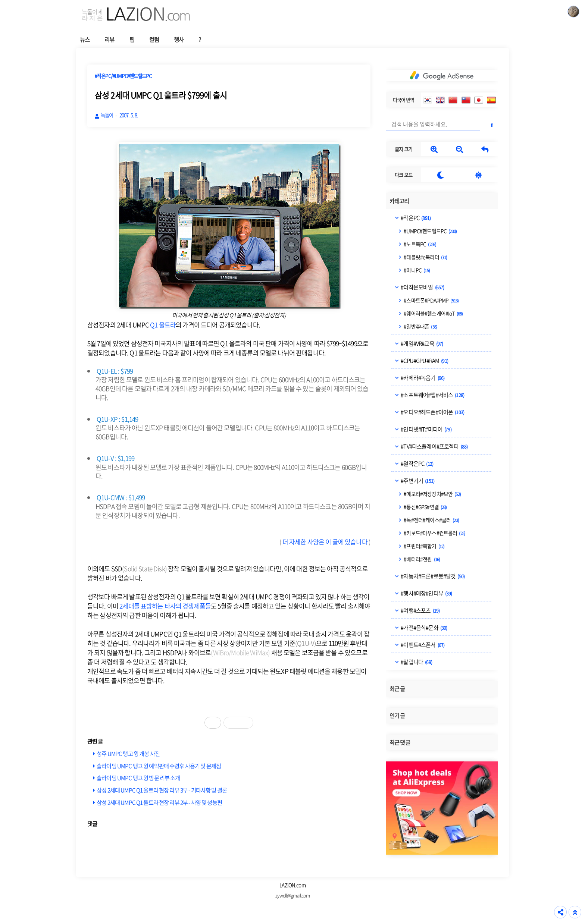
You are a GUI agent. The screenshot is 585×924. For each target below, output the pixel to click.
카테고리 (399, 201)
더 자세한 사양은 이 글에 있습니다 (325, 542)
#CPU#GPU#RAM (424, 361)
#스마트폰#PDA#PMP (431, 300)
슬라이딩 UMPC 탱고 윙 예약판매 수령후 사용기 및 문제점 (159, 766)
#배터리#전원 (421, 559)
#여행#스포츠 (420, 610)
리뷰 (109, 39)
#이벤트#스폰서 (422, 645)
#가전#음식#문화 (423, 628)
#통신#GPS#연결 (425, 507)
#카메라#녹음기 (422, 378)
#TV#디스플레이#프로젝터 (434, 446)
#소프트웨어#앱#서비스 (432, 395)
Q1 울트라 (163, 325)
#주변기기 (417, 481)
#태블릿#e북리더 (425, 257)
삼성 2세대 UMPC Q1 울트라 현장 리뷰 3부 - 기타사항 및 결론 (162, 790)
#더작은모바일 (422, 287)
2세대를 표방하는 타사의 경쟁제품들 (165, 606)
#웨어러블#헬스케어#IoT (433, 313)
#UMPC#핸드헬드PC (430, 231)
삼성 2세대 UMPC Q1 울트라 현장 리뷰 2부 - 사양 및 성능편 (159, 802)
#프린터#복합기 (424, 546)
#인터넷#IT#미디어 (426, 429)
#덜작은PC (417, 463)
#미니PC (416, 270)
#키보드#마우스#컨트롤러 (434, 533)
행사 (179, 39)
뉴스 (85, 39)
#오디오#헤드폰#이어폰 (432, 412)
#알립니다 (416, 662)
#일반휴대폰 (420, 326)
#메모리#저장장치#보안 (432, 494)
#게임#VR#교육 (421, 343)
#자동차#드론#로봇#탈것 (432, 576)
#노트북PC (420, 244)
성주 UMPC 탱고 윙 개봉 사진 (128, 753)
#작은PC (415, 218)
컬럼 (154, 39)
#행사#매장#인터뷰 (426, 593)
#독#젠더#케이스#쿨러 (431, 520)
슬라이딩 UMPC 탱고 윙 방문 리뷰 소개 (138, 778)
